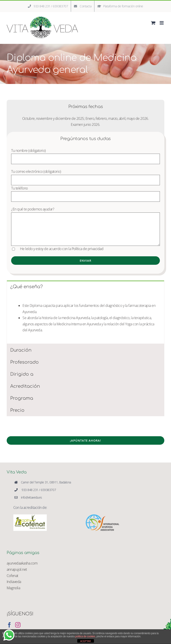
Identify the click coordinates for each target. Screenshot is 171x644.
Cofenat (12, 576)
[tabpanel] (85, 318)
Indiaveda (14, 582)
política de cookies (85, 636)
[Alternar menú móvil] (162, 23)
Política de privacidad (88, 249)
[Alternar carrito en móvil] (153, 23)
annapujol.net (17, 569)
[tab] (85, 286)
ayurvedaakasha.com (22, 563)
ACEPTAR (85, 641)
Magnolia (13, 588)
